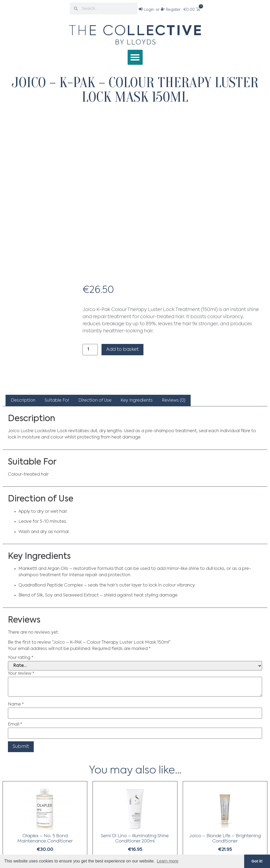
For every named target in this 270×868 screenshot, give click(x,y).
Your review (21, 674)
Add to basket (122, 349)
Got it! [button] (257, 861)
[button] (135, 57)
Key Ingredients (137, 401)
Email (15, 724)
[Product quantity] (90, 350)
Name (16, 704)
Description (23, 401)
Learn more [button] (168, 861)
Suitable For (57, 401)
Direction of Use (95, 401)
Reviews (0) (174, 401)
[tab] (23, 401)
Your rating (21, 658)
